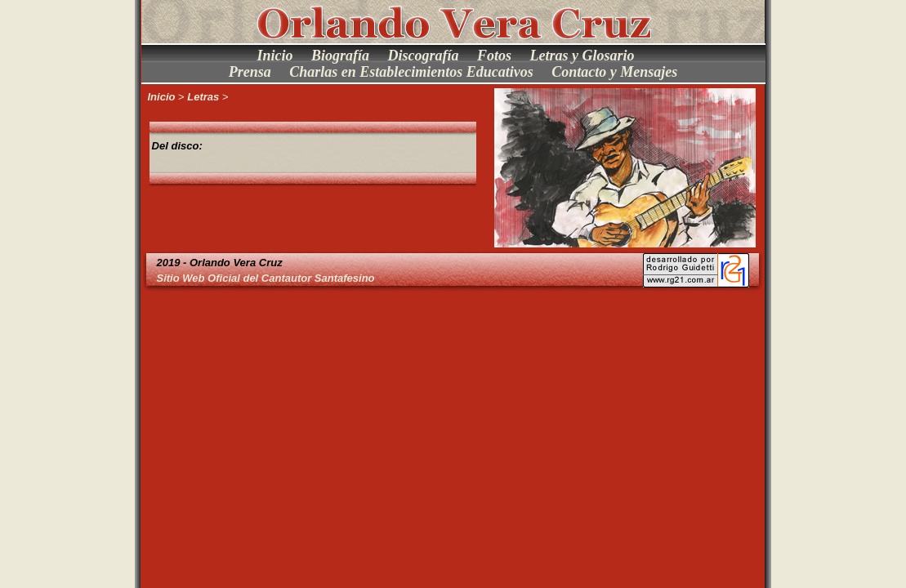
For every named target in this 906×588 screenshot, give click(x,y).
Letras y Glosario (582, 56)
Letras (203, 97)
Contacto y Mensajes (614, 72)
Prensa (250, 72)
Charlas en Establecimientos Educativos (411, 72)
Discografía (424, 56)
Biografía (340, 56)
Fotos (494, 56)
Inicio (274, 56)
